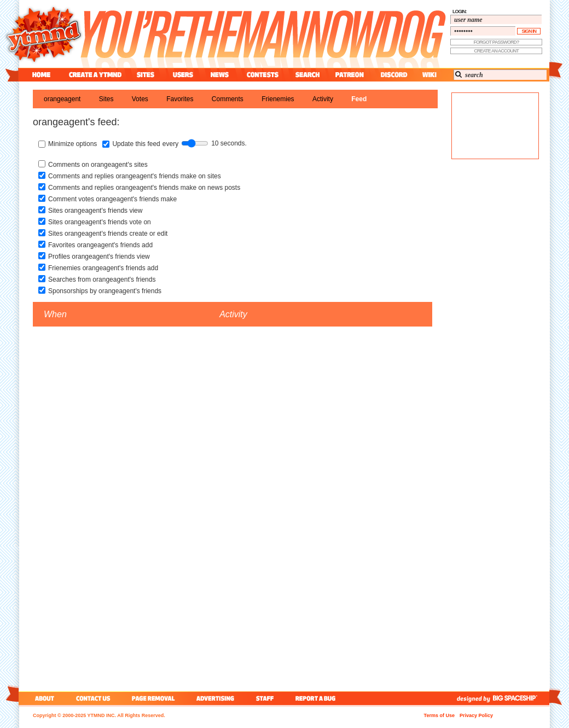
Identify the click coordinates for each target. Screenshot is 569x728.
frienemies (278, 99)
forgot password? (497, 42)
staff (266, 698)
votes (140, 99)
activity (323, 99)
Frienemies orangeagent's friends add (103, 268)
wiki (429, 75)
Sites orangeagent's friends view (95, 211)
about (43, 698)
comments (228, 99)
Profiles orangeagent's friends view (99, 257)
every (170, 144)
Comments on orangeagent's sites (98, 165)
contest (263, 75)
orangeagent (62, 99)
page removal (153, 698)
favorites (180, 99)
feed (359, 99)
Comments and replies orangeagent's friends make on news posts (144, 188)
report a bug (318, 698)
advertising (215, 698)
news (220, 75)
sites (145, 75)
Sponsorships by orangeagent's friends (105, 291)
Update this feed (136, 144)
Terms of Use (439, 715)
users (183, 75)
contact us (93, 698)
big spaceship (520, 698)
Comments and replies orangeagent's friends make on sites (135, 176)
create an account (496, 51)
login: (460, 11)
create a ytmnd (95, 75)
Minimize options (72, 144)
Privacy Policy (476, 715)
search (307, 75)
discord (393, 75)
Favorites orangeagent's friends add (100, 245)
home (41, 75)
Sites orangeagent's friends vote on (100, 222)
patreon (350, 75)
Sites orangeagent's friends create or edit (108, 234)
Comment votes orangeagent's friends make (112, 199)
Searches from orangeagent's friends (102, 279)
